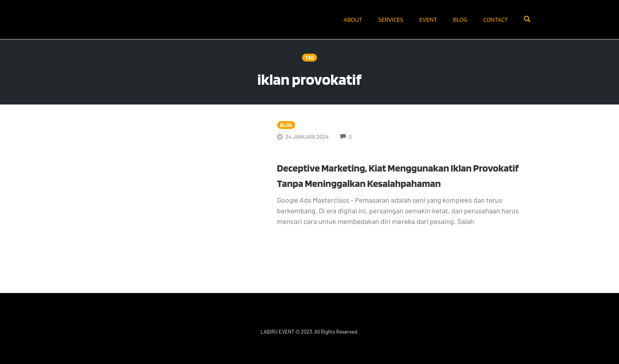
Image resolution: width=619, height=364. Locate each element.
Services (391, 20)
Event (428, 20)
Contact (495, 20)
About (353, 20)
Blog (460, 20)
